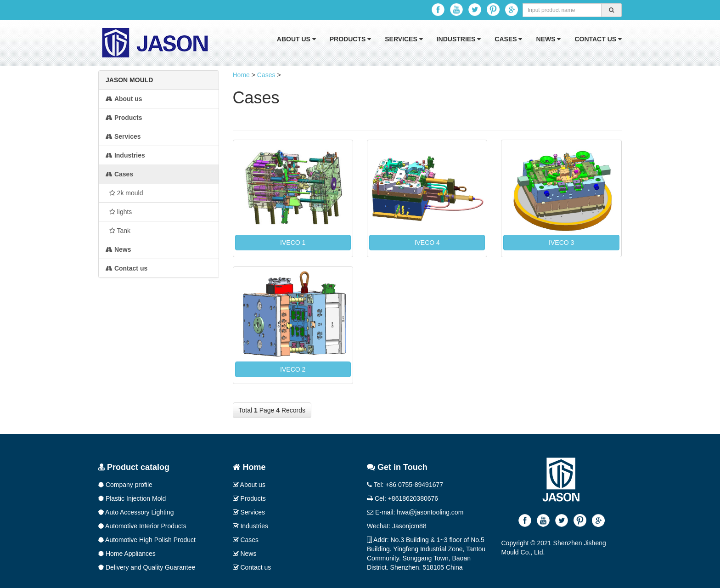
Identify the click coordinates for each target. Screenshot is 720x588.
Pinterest (493, 10)
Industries (459, 39)
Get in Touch (397, 467)
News (548, 39)
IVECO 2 (293, 369)
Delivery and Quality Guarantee (147, 567)
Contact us (598, 39)
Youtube (456, 10)
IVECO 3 (561, 243)
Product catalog (134, 467)
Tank (118, 231)
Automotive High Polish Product (147, 540)
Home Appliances (127, 554)
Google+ (512, 10)
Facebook (438, 10)
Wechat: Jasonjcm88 (397, 526)
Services (404, 39)
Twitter (475, 10)
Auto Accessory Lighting (136, 512)
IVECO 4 (427, 243)
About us (296, 39)
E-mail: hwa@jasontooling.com (415, 512)
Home (241, 75)
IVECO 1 (293, 243)
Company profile (125, 485)
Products (350, 39)
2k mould (124, 193)
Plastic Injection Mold (132, 498)
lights (119, 212)
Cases (508, 39)
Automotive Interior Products (142, 526)
